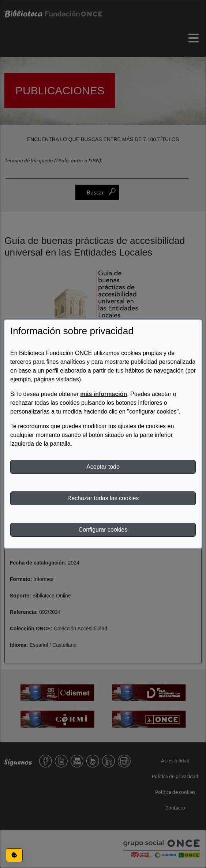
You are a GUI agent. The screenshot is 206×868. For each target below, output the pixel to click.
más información (104, 394)
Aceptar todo (103, 467)
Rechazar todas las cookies (103, 498)
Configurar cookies (103, 530)
